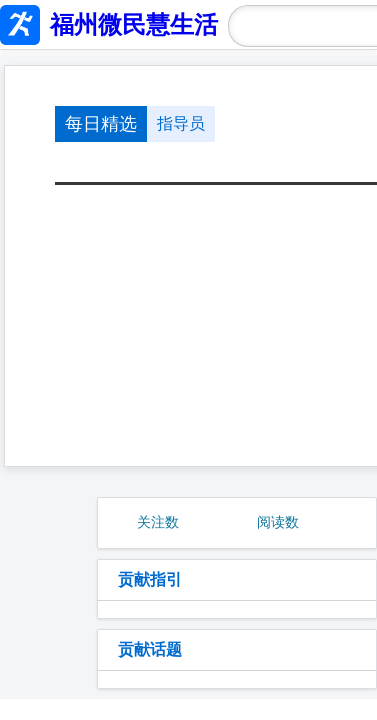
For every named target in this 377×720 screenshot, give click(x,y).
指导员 (181, 123)
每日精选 (101, 124)
